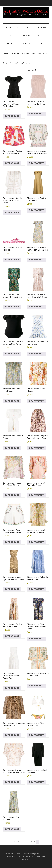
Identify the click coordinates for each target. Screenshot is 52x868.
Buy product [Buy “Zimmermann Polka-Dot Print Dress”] (36, 354)
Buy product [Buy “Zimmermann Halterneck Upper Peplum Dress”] (12, 116)
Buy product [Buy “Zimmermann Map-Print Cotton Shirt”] (36, 686)
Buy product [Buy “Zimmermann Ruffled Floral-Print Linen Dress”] (36, 260)
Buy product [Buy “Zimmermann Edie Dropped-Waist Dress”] (12, 307)
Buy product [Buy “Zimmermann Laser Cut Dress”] (12, 448)
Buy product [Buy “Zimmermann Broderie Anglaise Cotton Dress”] (36, 163)
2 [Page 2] (22, 842)
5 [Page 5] (31, 842)
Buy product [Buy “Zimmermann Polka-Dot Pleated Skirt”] (36, 589)
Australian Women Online (26, 12)
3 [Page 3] (25, 842)
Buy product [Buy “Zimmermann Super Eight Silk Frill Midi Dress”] (12, 589)
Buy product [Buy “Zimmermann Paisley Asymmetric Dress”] (12, 636)
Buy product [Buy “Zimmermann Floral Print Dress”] (12, 829)
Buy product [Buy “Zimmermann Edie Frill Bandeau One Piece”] (12, 354)
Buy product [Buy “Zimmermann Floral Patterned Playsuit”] (36, 542)
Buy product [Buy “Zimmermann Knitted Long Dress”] (36, 782)
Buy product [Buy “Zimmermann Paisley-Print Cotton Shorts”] (12, 163)
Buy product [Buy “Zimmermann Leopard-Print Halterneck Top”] (36, 448)
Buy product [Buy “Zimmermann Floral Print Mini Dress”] (36, 495)
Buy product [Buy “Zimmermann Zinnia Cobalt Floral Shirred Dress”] (36, 639)
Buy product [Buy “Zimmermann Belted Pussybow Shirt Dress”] (36, 307)
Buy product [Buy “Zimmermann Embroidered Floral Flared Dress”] (12, 688)
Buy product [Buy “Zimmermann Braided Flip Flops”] (12, 260)
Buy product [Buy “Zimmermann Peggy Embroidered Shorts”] (12, 542)
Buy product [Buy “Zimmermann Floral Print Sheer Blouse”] (12, 495)
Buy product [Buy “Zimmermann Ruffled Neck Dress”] (36, 210)
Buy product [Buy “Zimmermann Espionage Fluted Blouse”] (12, 735)
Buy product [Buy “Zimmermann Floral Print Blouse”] (12, 401)
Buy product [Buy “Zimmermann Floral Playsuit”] (36, 401)
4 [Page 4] (28, 842)
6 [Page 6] (34, 842)
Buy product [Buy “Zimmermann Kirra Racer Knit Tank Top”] (36, 114)
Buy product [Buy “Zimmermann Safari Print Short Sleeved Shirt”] (12, 782)
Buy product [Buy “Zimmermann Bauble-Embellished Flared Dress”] (12, 213)
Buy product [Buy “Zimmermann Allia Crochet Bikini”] (36, 735)
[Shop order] (36, 70)
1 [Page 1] (18, 842)
